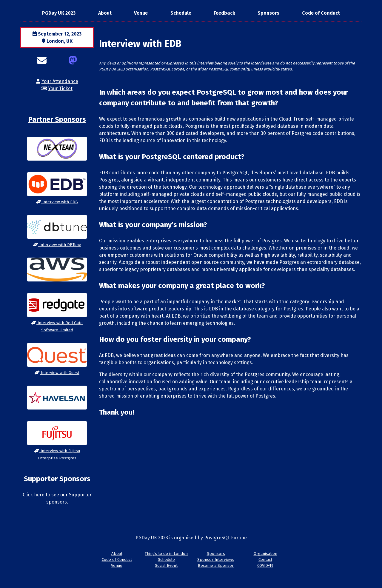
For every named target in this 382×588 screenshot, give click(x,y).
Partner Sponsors (57, 119)
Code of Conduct (321, 13)
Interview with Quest (57, 373)
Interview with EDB (57, 202)
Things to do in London (166, 554)
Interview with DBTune (57, 245)
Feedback (224, 13)
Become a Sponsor (216, 566)
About (105, 13)
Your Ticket (60, 88)
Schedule (181, 13)
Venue (141, 13)
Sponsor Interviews (216, 560)
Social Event (166, 566)
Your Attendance (60, 81)
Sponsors (268, 13)
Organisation (265, 554)
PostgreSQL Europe (225, 538)
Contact (265, 560)
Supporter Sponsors (57, 479)
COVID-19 (265, 566)
